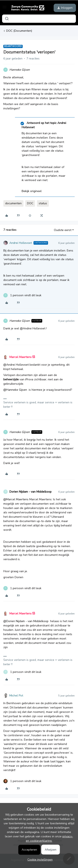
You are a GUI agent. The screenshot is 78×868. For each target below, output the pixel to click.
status (43, 203)
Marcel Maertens (20, 357)
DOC (30, 203)
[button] (5, 9)
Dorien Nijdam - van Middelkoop (30, 492)
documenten (13, 203)
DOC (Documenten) (19, 31)
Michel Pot (16, 696)
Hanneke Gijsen (20, 70)
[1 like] (22, 295)
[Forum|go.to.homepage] (28, 8)
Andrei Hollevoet (21, 243)
